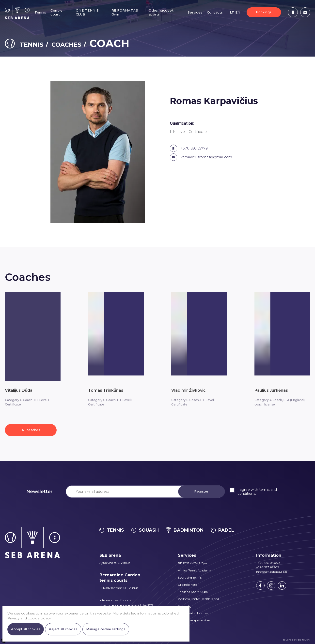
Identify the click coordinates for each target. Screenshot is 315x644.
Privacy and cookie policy (29, 618)
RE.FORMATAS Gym (125, 12)
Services (195, 12)
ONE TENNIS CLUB (87, 12)
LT (232, 12)
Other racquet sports (161, 12)
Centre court (56, 12)
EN (238, 12)
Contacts (215, 12)
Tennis (40, 12)
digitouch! (304, 640)
